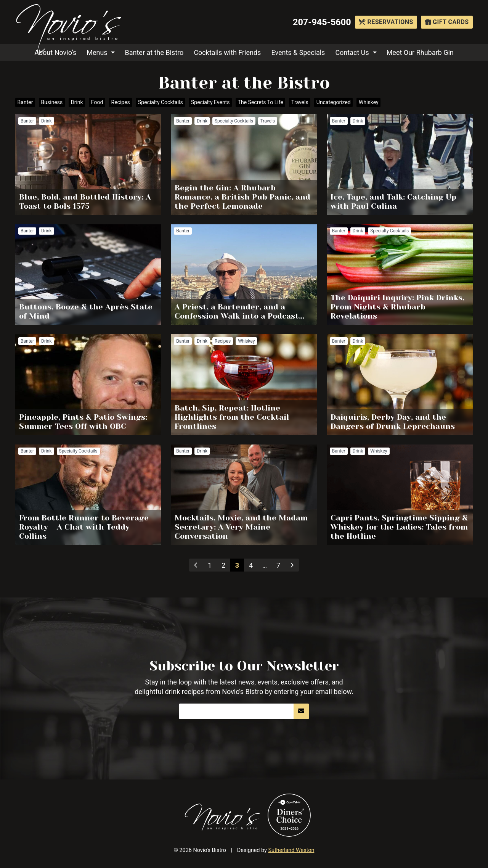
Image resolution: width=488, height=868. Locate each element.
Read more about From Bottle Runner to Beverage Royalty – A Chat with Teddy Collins (88, 495)
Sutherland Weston (291, 850)
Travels (300, 102)
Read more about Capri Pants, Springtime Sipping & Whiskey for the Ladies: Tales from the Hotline (400, 495)
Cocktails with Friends (227, 52)
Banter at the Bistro (154, 52)
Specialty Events (210, 102)
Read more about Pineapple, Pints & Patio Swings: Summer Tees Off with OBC (88, 385)
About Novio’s (55, 52)
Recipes (121, 102)
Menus (97, 52)
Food (97, 102)
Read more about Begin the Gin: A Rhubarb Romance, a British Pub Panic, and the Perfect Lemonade (244, 164)
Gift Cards (447, 22)
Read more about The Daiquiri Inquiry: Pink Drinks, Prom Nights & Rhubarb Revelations (400, 275)
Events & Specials (298, 52)
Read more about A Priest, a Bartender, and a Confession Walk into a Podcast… (244, 275)
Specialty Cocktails (161, 102)
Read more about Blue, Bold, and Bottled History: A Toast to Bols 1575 (88, 164)
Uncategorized (334, 102)
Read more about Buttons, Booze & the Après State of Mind (88, 275)
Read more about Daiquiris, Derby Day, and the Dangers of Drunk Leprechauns (400, 385)
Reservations (386, 22)
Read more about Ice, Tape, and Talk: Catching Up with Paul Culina (400, 164)
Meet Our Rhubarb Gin (420, 52)
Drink (77, 102)
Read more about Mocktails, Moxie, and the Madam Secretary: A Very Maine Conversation (244, 495)
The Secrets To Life (261, 102)
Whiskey (369, 102)
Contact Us (352, 52)
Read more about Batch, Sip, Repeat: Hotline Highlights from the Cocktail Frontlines (244, 385)
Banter (25, 102)
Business (52, 102)
